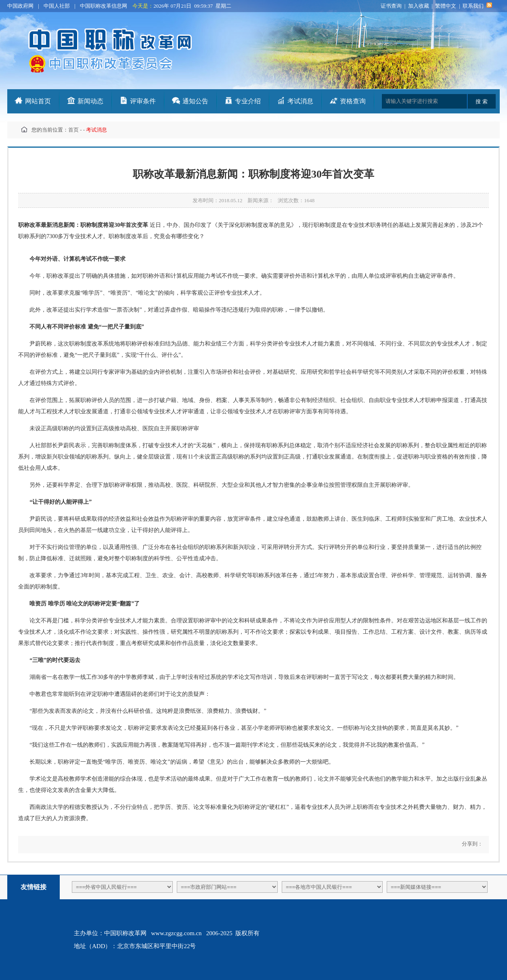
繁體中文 (446, 6)
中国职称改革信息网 (104, 6)
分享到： (471, 844)
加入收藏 (419, 6)
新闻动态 (90, 101)
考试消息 (300, 101)
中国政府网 (20, 6)
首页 (73, 130)
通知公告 (195, 101)
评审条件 (143, 101)
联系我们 (473, 6)
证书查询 (391, 6)
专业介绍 (248, 101)
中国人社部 (57, 6)
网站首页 (38, 101)
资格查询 (353, 101)
